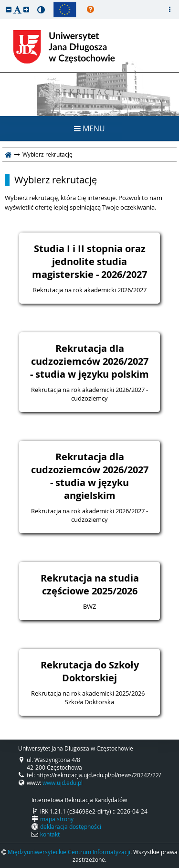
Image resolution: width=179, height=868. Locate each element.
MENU (89, 128)
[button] (9, 9)
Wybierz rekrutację (56, 180)
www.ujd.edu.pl (63, 783)
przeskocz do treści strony (2, 2)
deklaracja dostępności (71, 826)
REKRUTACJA (89, 93)
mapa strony (57, 819)
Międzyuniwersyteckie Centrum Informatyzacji (69, 852)
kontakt (50, 834)
